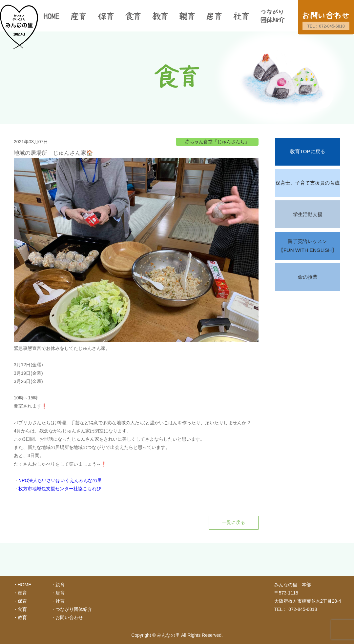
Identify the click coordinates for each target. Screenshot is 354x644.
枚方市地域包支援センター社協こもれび (60, 489)
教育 (22, 617)
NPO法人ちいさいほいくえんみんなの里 (60, 480)
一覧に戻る (234, 522)
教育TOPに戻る (307, 151)
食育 (22, 609)
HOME (25, 585)
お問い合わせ (69, 617)
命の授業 (308, 277)
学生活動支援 (308, 214)
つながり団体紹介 (74, 609)
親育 (60, 585)
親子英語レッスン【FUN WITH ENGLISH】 (308, 246)
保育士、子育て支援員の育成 (308, 183)
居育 (60, 593)
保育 (22, 601)
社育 (60, 601)
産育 (22, 593)
